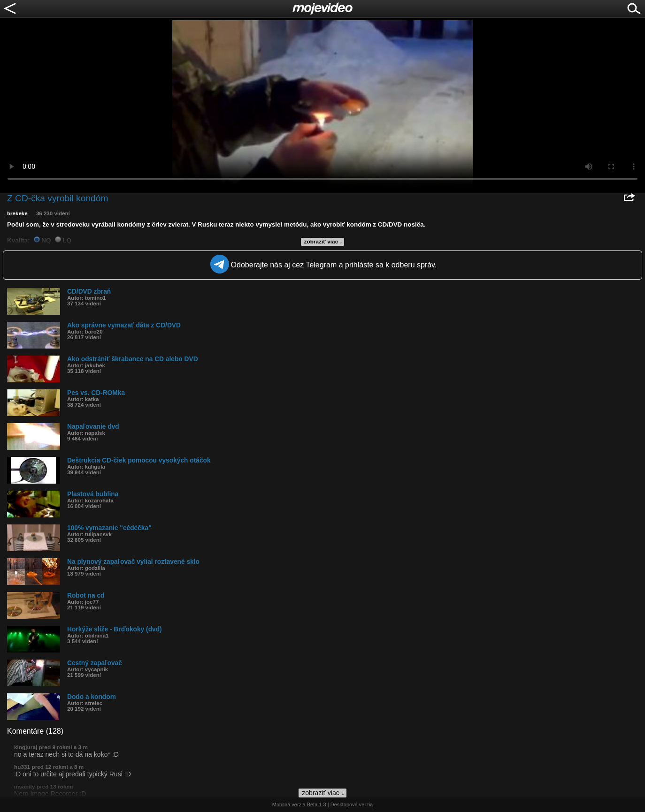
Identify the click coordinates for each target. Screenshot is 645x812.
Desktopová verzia (352, 804)
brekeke (17, 213)
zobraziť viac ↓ (323, 242)
